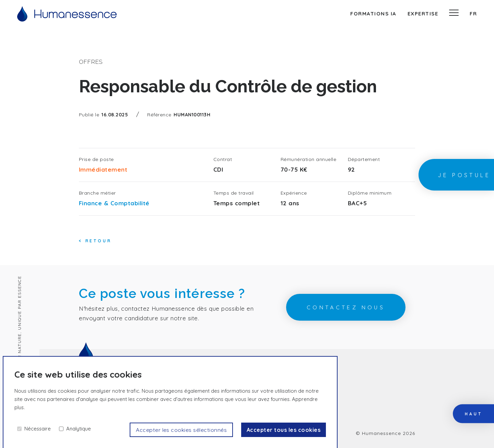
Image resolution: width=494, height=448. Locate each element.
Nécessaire (38, 429)
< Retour (95, 241)
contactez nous (346, 307)
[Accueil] (67, 14)
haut (473, 414)
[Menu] (454, 14)
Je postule (464, 175)
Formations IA (373, 14)
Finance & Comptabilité (114, 203)
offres (91, 62)
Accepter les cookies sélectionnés (181, 430)
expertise (423, 14)
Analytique (79, 429)
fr (473, 14)
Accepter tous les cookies (284, 430)
